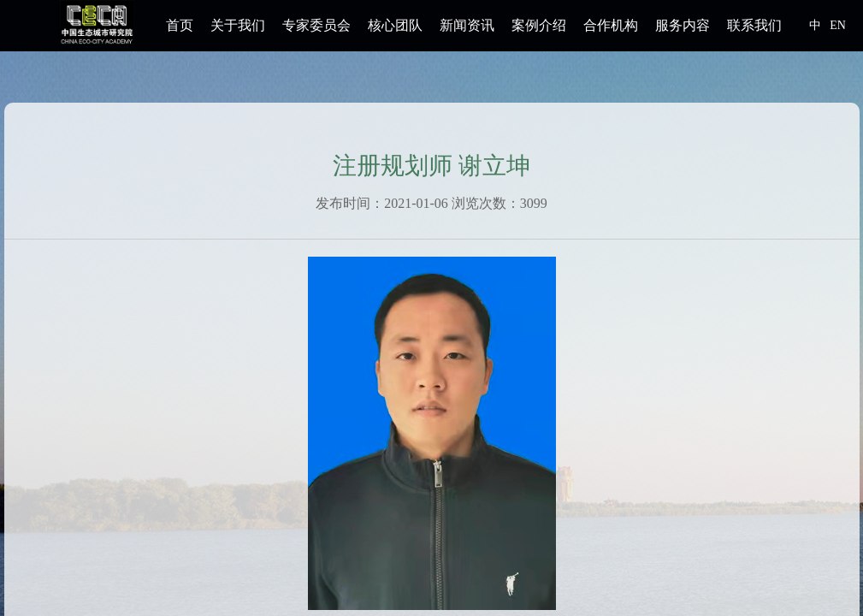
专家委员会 (316, 25)
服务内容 (683, 25)
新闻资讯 (467, 25)
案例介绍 (539, 25)
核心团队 (395, 25)
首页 (180, 25)
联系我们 (754, 25)
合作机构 (611, 25)
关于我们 (238, 25)
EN (838, 25)
